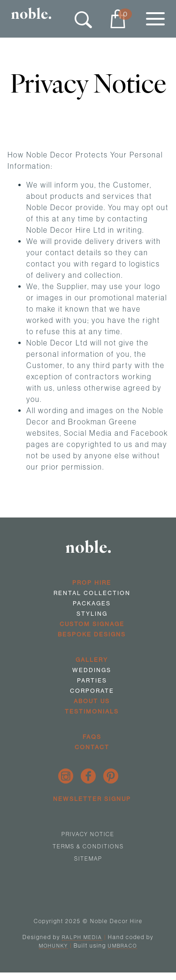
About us (92, 701)
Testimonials (92, 711)
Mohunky (54, 946)
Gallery (92, 660)
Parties (92, 680)
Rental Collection (92, 593)
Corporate (92, 691)
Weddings (92, 670)
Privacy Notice (88, 834)
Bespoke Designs (92, 634)
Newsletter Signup (92, 799)
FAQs (92, 737)
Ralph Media (82, 937)
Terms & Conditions (88, 846)
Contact (92, 747)
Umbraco (122, 946)
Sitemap (88, 858)
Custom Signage (92, 624)
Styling (92, 614)
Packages (92, 603)
